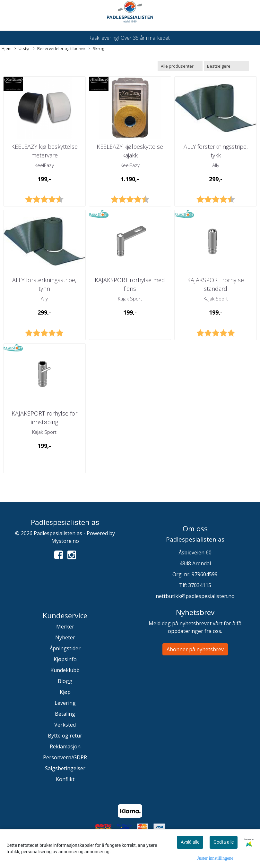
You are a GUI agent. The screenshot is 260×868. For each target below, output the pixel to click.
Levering (65, 703)
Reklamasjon (65, 746)
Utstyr (22, 49)
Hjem (7, 48)
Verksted (65, 725)
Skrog (96, 49)
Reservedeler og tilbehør (59, 49)
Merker (65, 627)
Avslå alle (190, 842)
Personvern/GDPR (65, 757)
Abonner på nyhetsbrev (195, 649)
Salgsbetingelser (65, 768)
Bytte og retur (65, 736)
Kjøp (65, 692)
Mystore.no (65, 541)
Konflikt (65, 779)
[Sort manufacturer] (180, 66)
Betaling (65, 714)
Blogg (65, 681)
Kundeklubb (65, 670)
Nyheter (65, 637)
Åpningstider (65, 648)
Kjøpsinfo (65, 659)
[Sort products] (226, 66)
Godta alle (224, 842)
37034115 (200, 585)
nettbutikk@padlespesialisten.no (195, 596)
